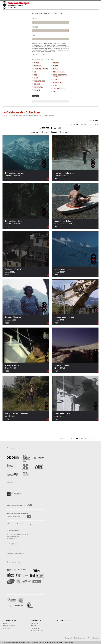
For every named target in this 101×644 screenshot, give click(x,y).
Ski (35, 72)
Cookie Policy (68, 642)
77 (74, 124)
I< (61, 124)
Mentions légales (13, 550)
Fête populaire (59, 72)
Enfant (56, 66)
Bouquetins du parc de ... (16, 173)
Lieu (33, 36)
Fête (35, 75)
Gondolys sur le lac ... (64, 221)
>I (97, 124)
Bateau (56, 69)
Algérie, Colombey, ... (64, 365)
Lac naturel (38, 87)
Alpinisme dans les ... (64, 269)
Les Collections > (28, 116)
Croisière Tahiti (12, 365)
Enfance (37, 84)
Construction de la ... (63, 413)
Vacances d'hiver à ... (14, 269)
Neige (55, 86)
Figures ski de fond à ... (65, 173)
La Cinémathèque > (16, 116)
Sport (36, 78)
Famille (36, 63)
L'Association (36, 621)
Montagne (37, 66)
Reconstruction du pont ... (65, 317)
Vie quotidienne (39, 81)
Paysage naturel (59, 89)
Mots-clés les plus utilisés (43, 59)
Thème (34, 18)
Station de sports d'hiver (60, 76)
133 (91, 124)
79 (79, 124)
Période (35, 27)
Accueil (5, 116)
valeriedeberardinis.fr (79, 639)
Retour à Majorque (13, 317)
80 (82, 124)
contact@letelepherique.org (16, 544)
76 (71, 124)
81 (85, 124)
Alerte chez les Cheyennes (17, 413)
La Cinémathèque (10, 621)
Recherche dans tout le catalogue (47, 13)
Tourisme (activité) (41, 69)
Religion (56, 63)
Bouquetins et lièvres (14, 221)
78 (77, 124)
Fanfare (56, 80)
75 (68, 124)
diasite (97, 639)
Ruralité (37, 90)
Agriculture (58, 83)
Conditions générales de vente (17, 553)
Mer (55, 92)
